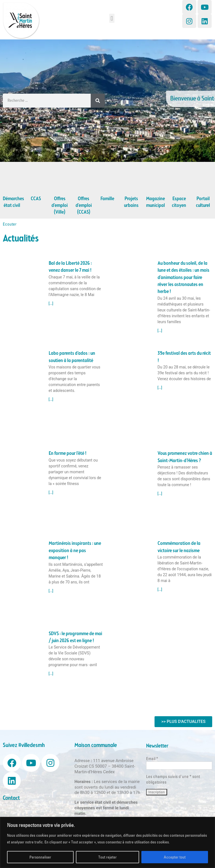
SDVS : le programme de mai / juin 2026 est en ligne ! (75, 637)
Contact (11, 798)
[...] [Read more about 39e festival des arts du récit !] (160, 388)
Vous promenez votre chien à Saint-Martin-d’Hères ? (185, 457)
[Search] (98, 101)
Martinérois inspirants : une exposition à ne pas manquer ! (75, 551)
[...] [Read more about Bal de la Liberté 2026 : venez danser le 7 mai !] (51, 304)
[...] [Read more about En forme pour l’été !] (51, 493)
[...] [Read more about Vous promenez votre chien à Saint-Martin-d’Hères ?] (160, 494)
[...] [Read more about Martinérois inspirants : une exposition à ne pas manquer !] (51, 591)
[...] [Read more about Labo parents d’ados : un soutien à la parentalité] (51, 399)
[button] (112, 18)
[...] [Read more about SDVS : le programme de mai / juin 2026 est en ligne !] (51, 674)
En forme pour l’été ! (68, 453)
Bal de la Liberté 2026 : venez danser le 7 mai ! (70, 267)
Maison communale (96, 745)
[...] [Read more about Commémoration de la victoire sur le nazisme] (160, 590)
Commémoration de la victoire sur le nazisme (179, 547)
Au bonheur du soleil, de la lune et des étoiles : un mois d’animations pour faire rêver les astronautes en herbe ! (184, 278)
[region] (107, 842)
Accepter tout (175, 857)
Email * (152, 759)
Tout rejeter (107, 857)
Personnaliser (40, 857)
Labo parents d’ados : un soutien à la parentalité (72, 357)
